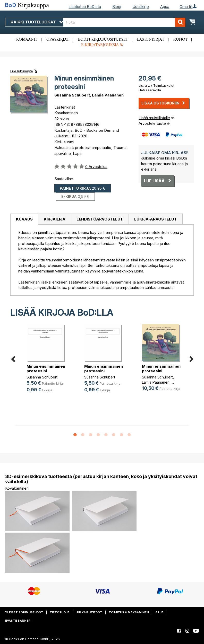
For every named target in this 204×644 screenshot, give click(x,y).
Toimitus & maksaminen (129, 612)
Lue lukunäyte (22, 71)
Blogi (117, 7)
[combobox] (124, 22)
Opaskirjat (58, 40)
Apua (165, 7)
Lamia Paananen (108, 95)
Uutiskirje (141, 7)
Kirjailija (55, 219)
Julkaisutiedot (89, 612)
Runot (180, 40)
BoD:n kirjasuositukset (103, 40)
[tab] (24, 219)
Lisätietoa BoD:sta (85, 7)
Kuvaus (24, 219)
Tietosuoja (60, 612)
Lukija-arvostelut (156, 219)
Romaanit (27, 40)
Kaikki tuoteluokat (37, 22)
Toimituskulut (164, 85)
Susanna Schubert (72, 95)
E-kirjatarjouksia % (102, 45)
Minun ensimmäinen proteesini (46, 369)
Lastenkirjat (151, 40)
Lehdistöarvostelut (100, 219)
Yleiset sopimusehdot (24, 612)
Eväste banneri (18, 621)
